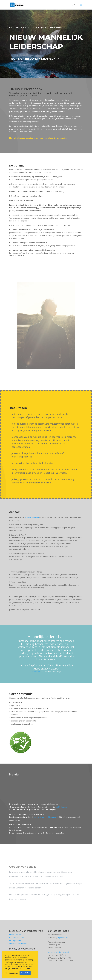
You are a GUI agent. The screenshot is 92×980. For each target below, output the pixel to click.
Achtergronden (15, 940)
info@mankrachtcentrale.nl (58, 952)
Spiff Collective (61, 807)
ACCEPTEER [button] (25, 973)
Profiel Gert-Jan (15, 935)
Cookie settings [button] (12, 973)
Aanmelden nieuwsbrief (18, 943)
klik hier (36, 672)
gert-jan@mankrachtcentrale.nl (46, 817)
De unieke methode (17, 938)
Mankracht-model (32, 517)
